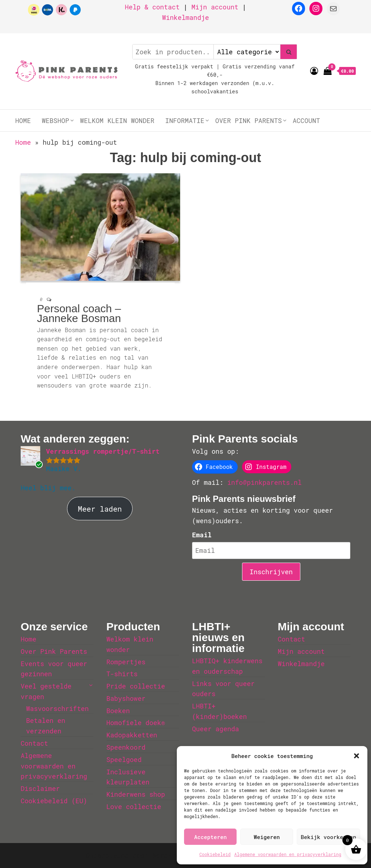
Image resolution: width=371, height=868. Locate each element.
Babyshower (126, 698)
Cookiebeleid (215, 854)
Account (307, 120)
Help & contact (152, 7)
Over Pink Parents (249, 120)
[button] (357, 756)
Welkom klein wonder (117, 120)
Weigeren (267, 837)
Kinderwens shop (136, 794)
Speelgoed (124, 759)
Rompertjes (126, 662)
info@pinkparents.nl (264, 482)
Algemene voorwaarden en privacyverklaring (288, 854)
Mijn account (215, 7)
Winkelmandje (185, 17)
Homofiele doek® (136, 723)
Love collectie (134, 806)
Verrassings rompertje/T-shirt (103, 451)
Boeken (118, 711)
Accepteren (210, 837)
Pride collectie (136, 686)
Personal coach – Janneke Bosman (79, 313)
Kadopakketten (132, 735)
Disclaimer (40, 788)
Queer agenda (216, 729)
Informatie (185, 120)
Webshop (55, 120)
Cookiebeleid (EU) (54, 801)
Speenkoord (126, 747)
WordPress (170, 855)
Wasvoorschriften (57, 708)
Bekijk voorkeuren (328, 837)
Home (23, 120)
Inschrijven (271, 572)
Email (202, 535)
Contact (34, 743)
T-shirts (122, 674)
